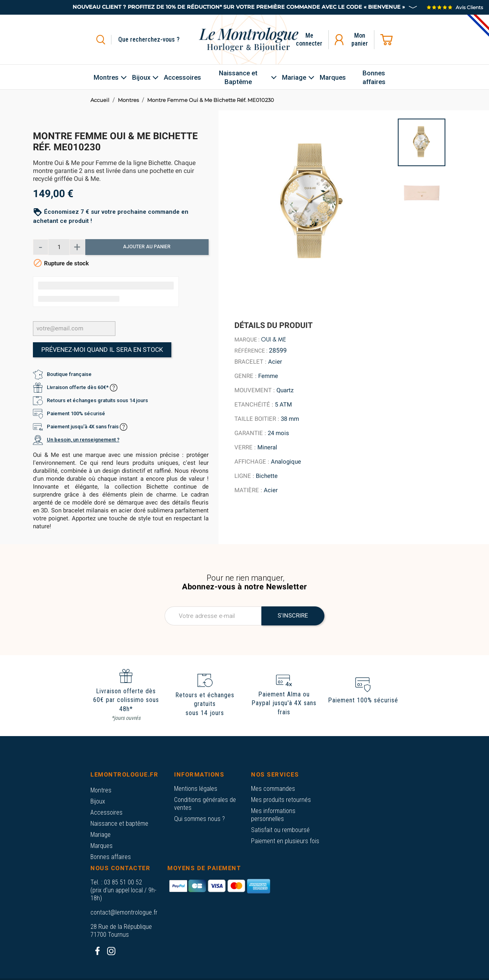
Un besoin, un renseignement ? (83, 440)
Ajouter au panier (147, 247)
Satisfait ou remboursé (280, 830)
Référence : (251, 351)
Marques (102, 846)
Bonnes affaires (111, 857)
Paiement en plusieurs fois (285, 841)
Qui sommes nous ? (199, 819)
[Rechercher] (158, 40)
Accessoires (106, 812)
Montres (101, 790)
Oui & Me (273, 339)
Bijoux (98, 801)
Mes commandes (273, 789)
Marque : (247, 339)
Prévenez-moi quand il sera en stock (102, 350)
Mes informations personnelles (273, 815)
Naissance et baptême (119, 824)
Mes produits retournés (281, 800)
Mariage (101, 835)
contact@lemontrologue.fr (124, 912)
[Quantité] (59, 247)
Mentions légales (196, 789)
